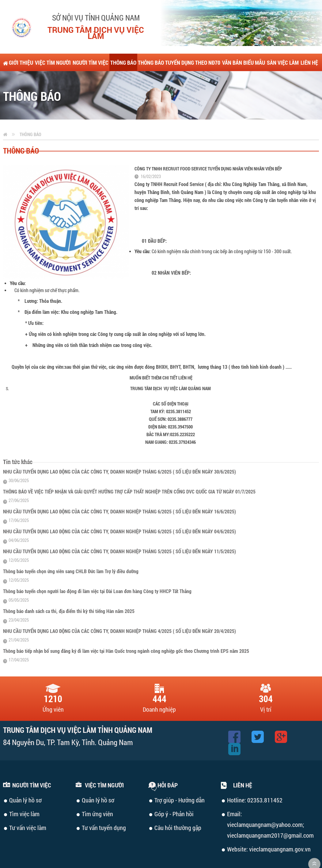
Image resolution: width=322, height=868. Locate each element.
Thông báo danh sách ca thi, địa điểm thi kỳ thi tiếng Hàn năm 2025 (69, 594)
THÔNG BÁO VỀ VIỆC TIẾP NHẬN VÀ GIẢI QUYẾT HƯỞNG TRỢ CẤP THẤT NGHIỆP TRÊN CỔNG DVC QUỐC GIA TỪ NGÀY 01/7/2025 (129, 474)
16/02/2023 (151, 159)
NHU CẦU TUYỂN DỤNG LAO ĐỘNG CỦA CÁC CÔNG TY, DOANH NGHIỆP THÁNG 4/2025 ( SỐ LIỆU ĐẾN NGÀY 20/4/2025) (119, 613)
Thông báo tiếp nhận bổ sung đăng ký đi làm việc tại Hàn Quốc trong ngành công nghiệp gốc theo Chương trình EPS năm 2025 (126, 633)
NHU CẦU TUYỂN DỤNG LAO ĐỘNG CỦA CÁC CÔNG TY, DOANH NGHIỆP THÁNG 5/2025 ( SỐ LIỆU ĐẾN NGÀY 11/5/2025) (119, 534)
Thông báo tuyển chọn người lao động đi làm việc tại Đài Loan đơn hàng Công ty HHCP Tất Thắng (97, 574)
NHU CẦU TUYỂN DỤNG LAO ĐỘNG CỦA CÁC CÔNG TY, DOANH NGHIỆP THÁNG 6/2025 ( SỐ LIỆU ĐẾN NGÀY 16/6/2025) (119, 494)
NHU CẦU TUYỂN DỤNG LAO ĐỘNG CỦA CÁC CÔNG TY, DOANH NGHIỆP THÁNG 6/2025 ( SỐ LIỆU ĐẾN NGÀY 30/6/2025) (119, 454)
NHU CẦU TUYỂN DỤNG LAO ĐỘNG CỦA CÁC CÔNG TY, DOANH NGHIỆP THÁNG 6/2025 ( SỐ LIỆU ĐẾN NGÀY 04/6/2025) (119, 514)
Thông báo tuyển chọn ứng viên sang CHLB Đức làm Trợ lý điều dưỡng (71, 554)
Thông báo (30, 117)
